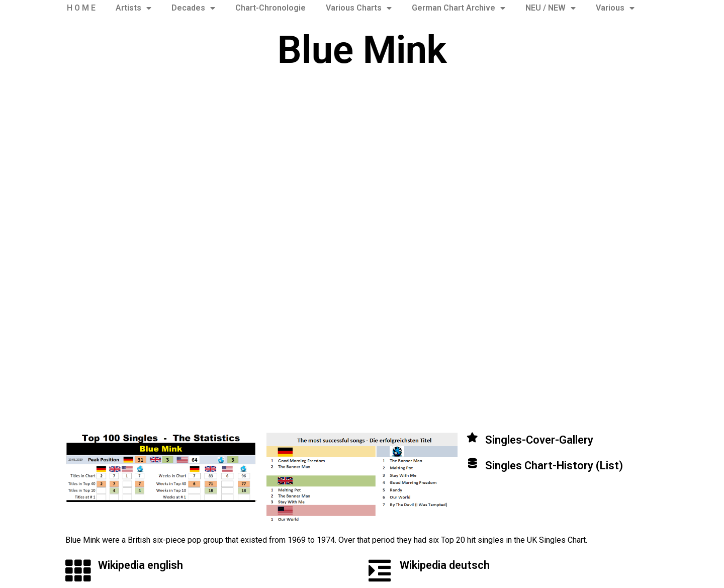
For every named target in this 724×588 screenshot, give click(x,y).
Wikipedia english (141, 565)
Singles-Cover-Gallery (539, 440)
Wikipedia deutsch (445, 565)
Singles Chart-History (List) (554, 466)
